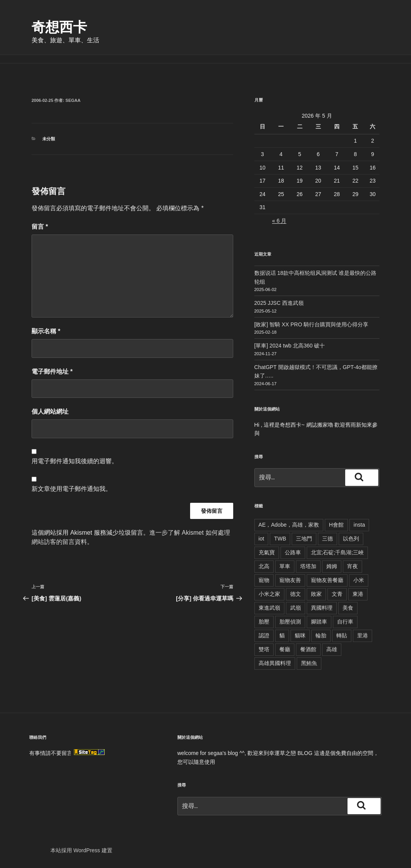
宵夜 (353, 566)
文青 (337, 594)
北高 (264, 566)
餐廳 (285, 649)
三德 (327, 539)
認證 (264, 635)
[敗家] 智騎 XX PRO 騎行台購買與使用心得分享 (311, 324)
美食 (348, 608)
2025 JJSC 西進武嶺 (279, 303)
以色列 (351, 539)
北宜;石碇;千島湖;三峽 (337, 552)
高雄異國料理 (275, 663)
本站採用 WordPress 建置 (81, 850)
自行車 (345, 622)
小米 (359, 580)
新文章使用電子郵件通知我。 (72, 489)
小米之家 (269, 594)
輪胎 (321, 635)
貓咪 (300, 635)
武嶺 (296, 608)
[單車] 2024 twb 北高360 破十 (290, 346)
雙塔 (264, 649)
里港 (363, 635)
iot (261, 539)
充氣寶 (267, 552)
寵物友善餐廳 (327, 580)
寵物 (264, 580)
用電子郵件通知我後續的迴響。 (75, 461)
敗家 (316, 594)
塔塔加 (308, 566)
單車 (285, 566)
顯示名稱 (46, 331)
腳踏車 (319, 622)
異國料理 (322, 608)
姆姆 (332, 566)
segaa (73, 100)
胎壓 (264, 622)
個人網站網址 (50, 412)
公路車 (293, 552)
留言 (40, 227)
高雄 (332, 649)
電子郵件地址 (52, 372)
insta (359, 525)
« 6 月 (279, 221)
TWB (280, 539)
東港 (358, 594)
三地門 (304, 539)
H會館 (336, 525)
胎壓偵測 (290, 622)
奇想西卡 (59, 27)
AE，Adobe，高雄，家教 (289, 525)
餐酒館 (308, 649)
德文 (296, 594)
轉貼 (342, 635)
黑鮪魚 (309, 663)
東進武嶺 (269, 608)
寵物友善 (290, 580)
